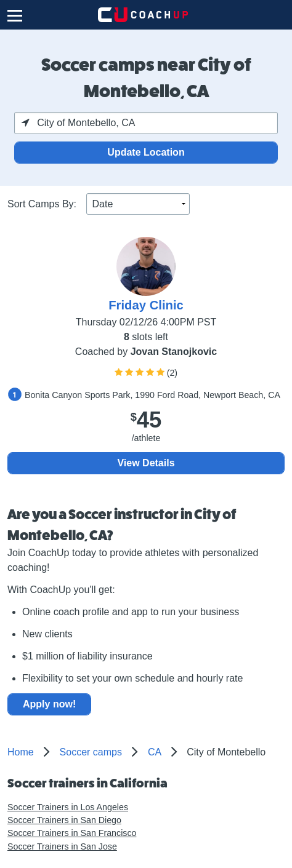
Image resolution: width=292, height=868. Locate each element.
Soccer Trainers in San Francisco (72, 833)
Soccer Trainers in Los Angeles (68, 807)
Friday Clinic (146, 305)
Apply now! (49, 704)
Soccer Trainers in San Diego (64, 820)
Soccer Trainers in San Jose (62, 846)
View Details (146, 463)
